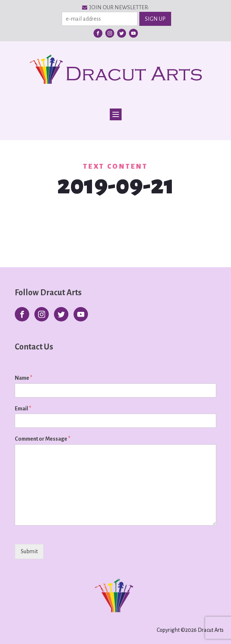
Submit (29, 551)
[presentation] (62, 561)
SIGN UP (155, 19)
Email (23, 409)
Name (23, 378)
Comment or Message (43, 439)
